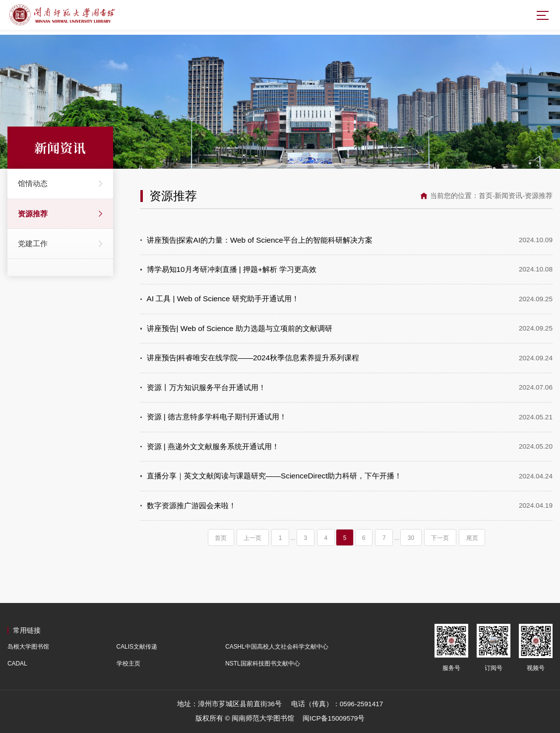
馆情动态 (33, 183)
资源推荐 (33, 214)
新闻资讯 (508, 196)
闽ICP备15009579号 (334, 718)
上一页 (252, 538)
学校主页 (128, 664)
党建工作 (33, 243)
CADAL (17, 664)
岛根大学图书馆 (28, 647)
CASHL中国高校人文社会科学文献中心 (277, 647)
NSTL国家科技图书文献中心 (262, 664)
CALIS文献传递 (137, 647)
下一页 (440, 538)
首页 (486, 196)
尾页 (472, 538)
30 (411, 538)
